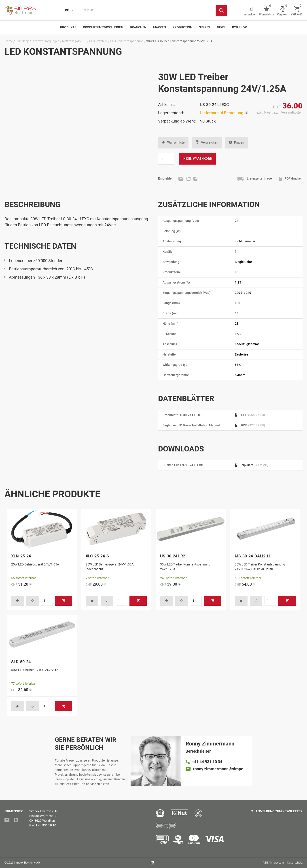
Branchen (138, 27)
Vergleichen (207, 142)
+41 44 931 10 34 (207, 762)
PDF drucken (291, 179)
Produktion (182, 27)
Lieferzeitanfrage (255, 179)
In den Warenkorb (197, 159)
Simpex (205, 27)
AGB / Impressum (273, 863)
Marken (160, 27)
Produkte (68, 27)
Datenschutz (295, 863)
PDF (250, 415)
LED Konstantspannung (127, 41)
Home (9, 41)
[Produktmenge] (166, 159)
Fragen (237, 143)
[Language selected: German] (68, 10)
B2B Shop (239, 27)
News (221, 27)
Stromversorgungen (46, 41)
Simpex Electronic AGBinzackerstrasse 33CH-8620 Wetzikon (44, 816)
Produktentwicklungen (103, 27)
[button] (173, 143)
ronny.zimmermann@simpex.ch (220, 769)
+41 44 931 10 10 (44, 825)
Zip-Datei (252, 465)
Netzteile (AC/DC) (74, 41)
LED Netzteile (98, 41)
